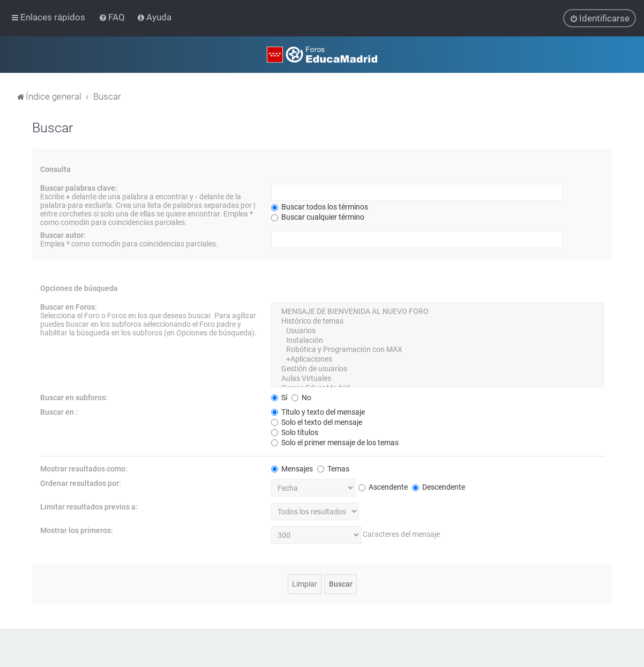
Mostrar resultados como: (84, 468)
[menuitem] (113, 17)
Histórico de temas (437, 321)
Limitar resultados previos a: (89, 506)
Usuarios (437, 331)
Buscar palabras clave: (79, 188)
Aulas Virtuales (437, 379)
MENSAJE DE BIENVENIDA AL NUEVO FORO (437, 312)
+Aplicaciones (437, 359)
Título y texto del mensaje (318, 411)
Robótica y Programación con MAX (437, 350)
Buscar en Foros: (69, 307)
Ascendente (383, 487)
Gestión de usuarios (437, 369)
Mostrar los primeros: (77, 530)
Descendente (439, 487)
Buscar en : (59, 411)
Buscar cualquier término (318, 217)
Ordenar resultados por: (81, 483)
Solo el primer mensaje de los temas (335, 442)
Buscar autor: (63, 235)
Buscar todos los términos (320, 207)
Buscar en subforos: (74, 397)
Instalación (437, 340)
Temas (333, 468)
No (301, 397)
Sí (279, 397)
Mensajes (292, 468)
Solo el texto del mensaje (317, 422)
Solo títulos (295, 432)
